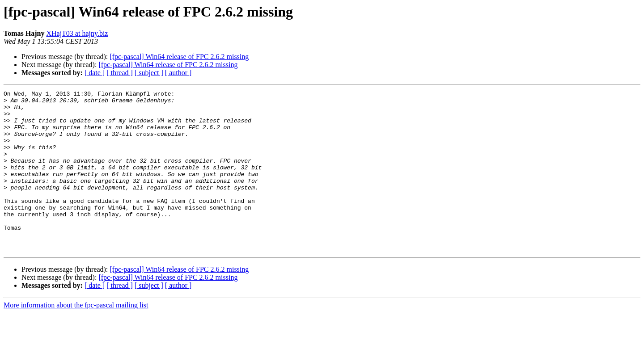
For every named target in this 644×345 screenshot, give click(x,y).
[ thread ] (120, 73)
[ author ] (178, 73)
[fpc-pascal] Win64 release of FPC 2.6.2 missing (179, 57)
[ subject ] (149, 73)
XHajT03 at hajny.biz (77, 33)
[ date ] (95, 73)
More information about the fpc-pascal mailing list (76, 337)
